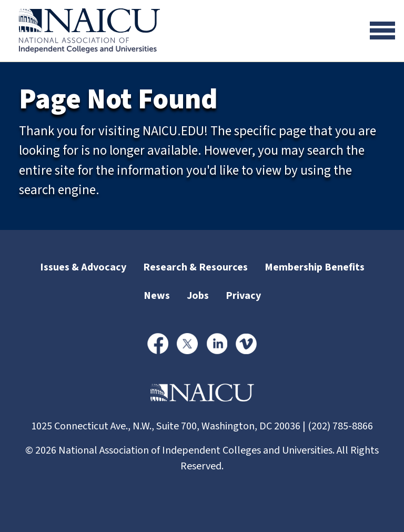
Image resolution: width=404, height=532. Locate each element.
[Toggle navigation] (382, 31)
